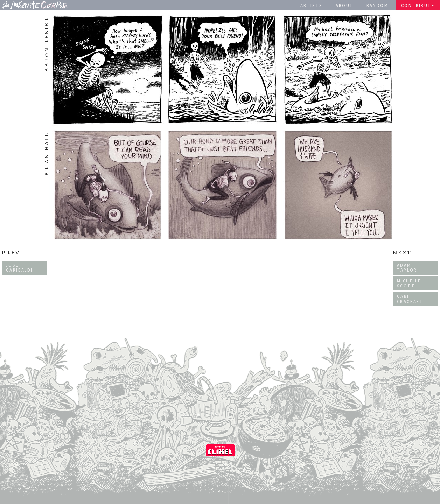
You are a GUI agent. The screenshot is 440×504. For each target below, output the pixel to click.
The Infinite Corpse (35, 5)
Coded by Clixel (220, 450)
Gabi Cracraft (410, 299)
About (345, 5)
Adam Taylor (407, 268)
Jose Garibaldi (19, 268)
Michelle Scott (409, 283)
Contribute (418, 5)
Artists (312, 5)
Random (377, 5)
